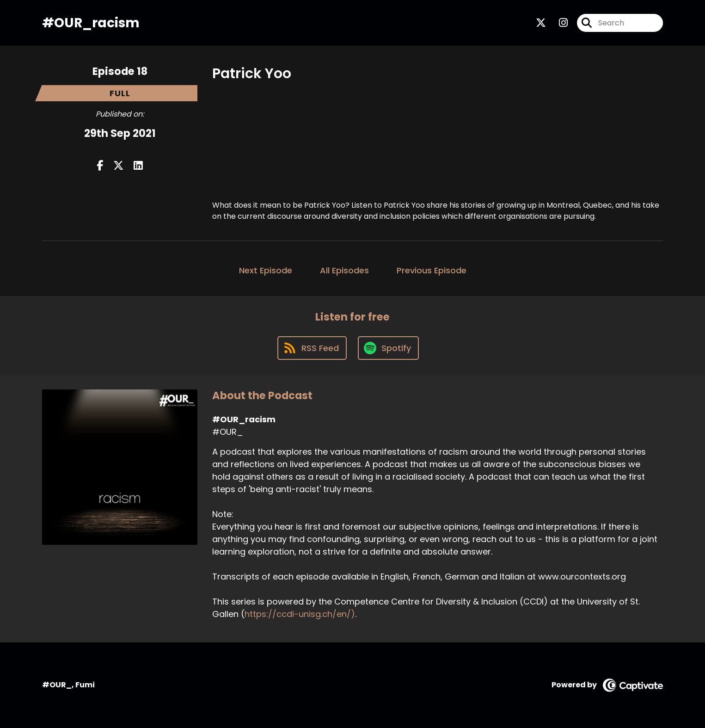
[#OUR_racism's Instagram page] (558, 23)
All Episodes (344, 270)
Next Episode (266, 270)
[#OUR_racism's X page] (541, 23)
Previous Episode (432, 270)
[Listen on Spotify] (388, 348)
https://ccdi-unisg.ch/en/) (300, 614)
